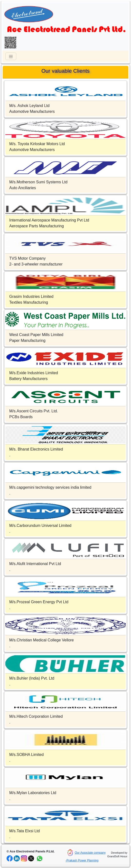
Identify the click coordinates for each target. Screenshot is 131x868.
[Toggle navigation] (11, 56)
